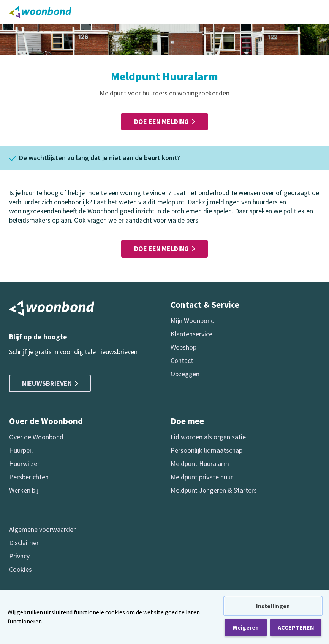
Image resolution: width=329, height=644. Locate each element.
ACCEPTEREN (296, 627)
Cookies (21, 569)
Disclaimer (24, 543)
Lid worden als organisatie (208, 437)
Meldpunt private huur (202, 477)
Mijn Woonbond (193, 320)
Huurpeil (21, 450)
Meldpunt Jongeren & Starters (214, 490)
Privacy (19, 556)
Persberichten (29, 477)
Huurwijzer (24, 464)
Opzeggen (185, 374)
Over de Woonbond (36, 437)
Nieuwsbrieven (50, 383)
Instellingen (273, 606)
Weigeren (246, 627)
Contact (182, 360)
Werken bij (24, 490)
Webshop (183, 347)
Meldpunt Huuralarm (200, 464)
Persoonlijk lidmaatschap (206, 450)
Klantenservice (191, 334)
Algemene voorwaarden (43, 529)
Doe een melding (164, 122)
